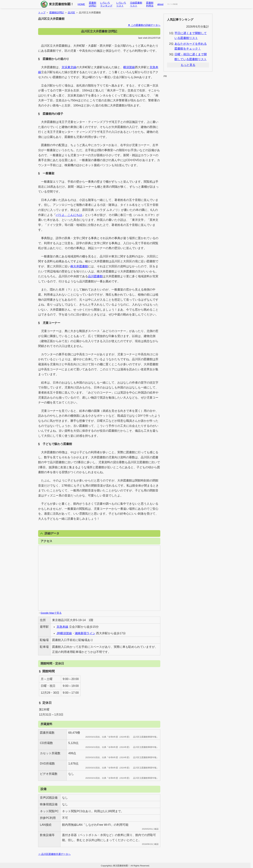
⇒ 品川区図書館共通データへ (54, 854)
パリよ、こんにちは (69, 215)
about (160, 4)
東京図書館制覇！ (61, 4)
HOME (81, 4)
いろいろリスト (121, 4)
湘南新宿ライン (85, 633)
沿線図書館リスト (136, 4)
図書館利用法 (150, 4)
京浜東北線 (69, 67)
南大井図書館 (79, 266)
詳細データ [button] (50, 533)
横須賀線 (129, 67)
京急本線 (62, 627)
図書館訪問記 (93, 4)
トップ (42, 12)
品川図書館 (95, 276)
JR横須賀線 (64, 633)
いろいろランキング (106, 4)
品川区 (71, 12)
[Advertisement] (188, 86)
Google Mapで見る (51, 613)
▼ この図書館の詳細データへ (144, 25)
